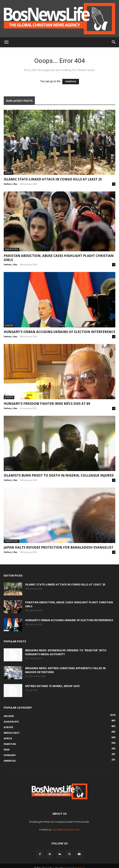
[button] (6, 42)
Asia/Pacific (11, 249)
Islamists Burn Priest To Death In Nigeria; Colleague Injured (59, 475)
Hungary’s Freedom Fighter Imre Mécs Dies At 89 (47, 404)
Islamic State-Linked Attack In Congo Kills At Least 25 (53, 179)
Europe (9, 325)
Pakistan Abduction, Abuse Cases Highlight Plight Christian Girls (59, 258)
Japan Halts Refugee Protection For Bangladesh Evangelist (58, 547)
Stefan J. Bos (10, 184)
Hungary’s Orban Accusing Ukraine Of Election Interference (59, 332)
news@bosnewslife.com (66, 829)
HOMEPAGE (71, 82)
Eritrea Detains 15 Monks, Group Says (52, 686)
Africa (9, 173)
